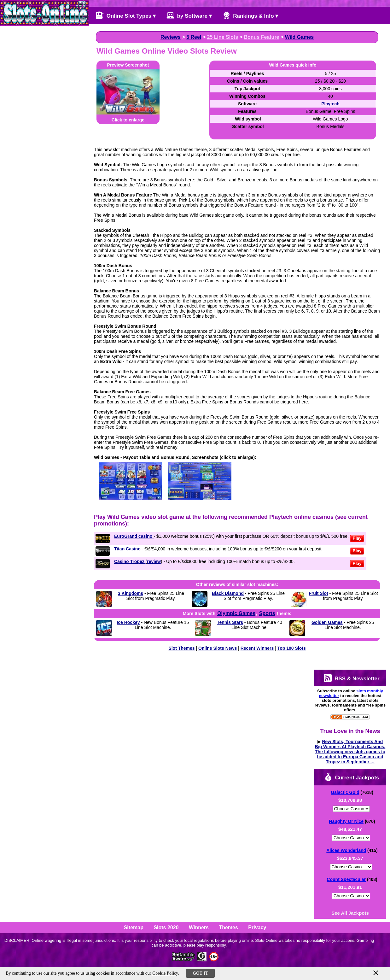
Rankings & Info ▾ (250, 15)
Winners (199, 927)
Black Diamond (228, 593)
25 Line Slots (223, 37)
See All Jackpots (350, 913)
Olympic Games (236, 613)
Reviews (171, 37)
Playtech (330, 104)
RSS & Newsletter (352, 678)
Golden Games (327, 622)
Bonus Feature (262, 37)
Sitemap (134, 927)
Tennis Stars (230, 622)
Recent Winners (257, 648)
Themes (228, 927)
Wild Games (299, 37)
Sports (267, 613)
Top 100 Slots (292, 648)
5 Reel (194, 37)
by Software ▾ (189, 15)
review (154, 561)
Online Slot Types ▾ (126, 15)
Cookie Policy (165, 973)
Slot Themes (181, 648)
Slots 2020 (166, 927)
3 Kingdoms (131, 593)
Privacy (257, 927)
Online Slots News (218, 648)
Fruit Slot (318, 593)
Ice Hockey (128, 622)
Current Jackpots (352, 777)
